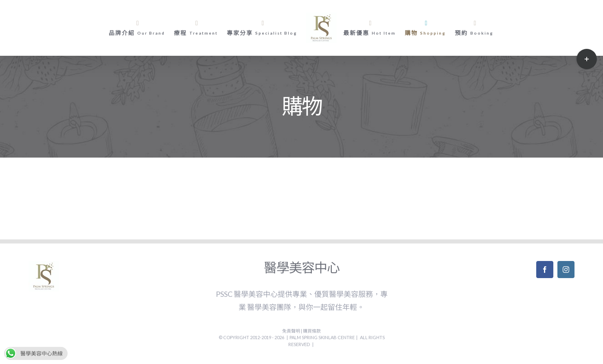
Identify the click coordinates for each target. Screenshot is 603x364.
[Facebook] (545, 270)
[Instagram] (566, 270)
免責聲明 (292, 331)
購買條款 (312, 331)
